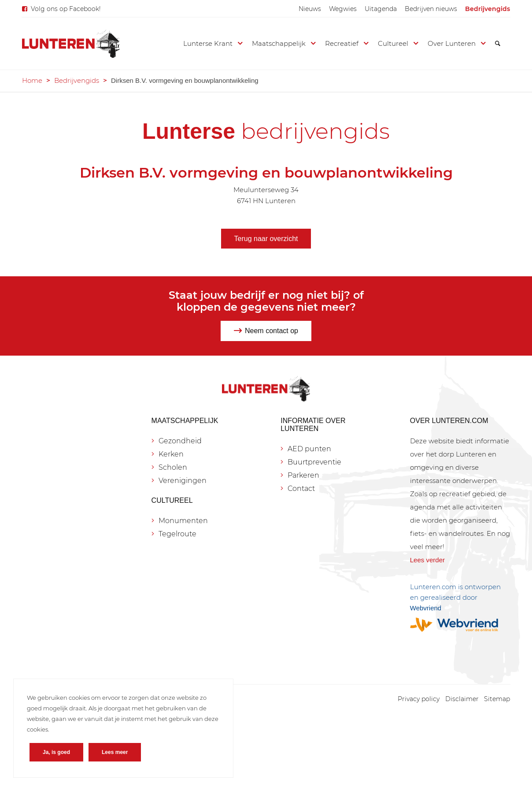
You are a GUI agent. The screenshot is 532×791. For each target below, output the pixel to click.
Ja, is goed (56, 752)
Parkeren (303, 475)
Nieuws (310, 9)
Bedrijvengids (488, 9)
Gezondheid (180, 441)
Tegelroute (177, 534)
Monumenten (183, 521)
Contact (301, 488)
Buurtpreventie (314, 462)
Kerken (171, 454)
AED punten (309, 449)
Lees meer (115, 752)
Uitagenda (381, 9)
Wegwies (343, 9)
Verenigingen (183, 481)
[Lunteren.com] (71, 44)
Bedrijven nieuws (431, 9)
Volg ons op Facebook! (66, 9)
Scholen (173, 467)
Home (32, 80)
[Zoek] (498, 44)
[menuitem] (310, 9)
